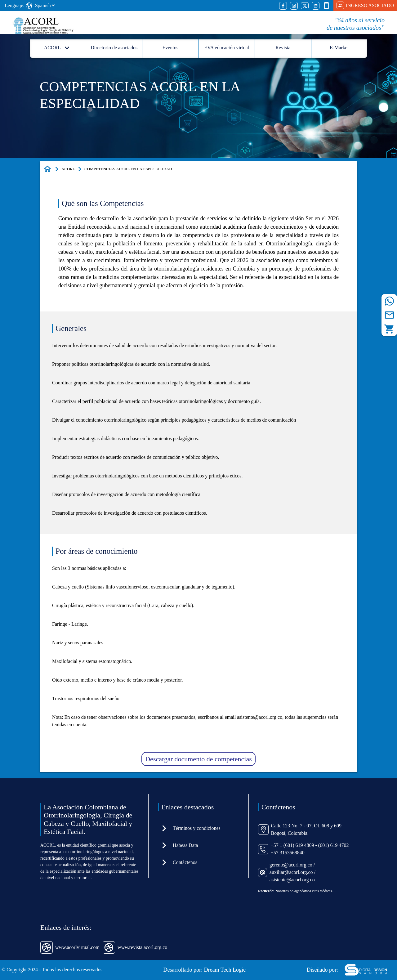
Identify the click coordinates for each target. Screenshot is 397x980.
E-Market (339, 48)
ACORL (68, 169)
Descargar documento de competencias (198, 759)
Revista (283, 48)
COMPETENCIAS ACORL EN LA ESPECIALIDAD (128, 169)
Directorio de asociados (114, 48)
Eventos (170, 48)
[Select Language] (45, 5)
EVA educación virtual (227, 48)
